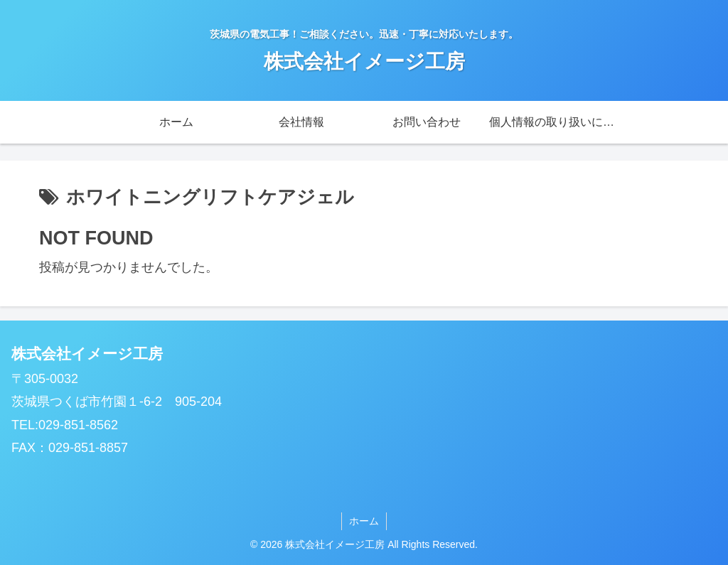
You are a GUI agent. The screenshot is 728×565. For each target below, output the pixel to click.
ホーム (364, 521)
